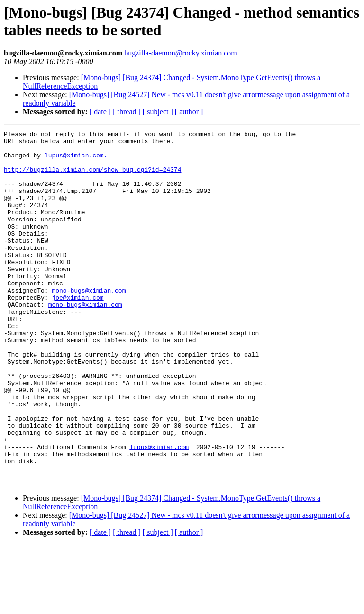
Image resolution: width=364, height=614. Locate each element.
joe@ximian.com (77, 331)
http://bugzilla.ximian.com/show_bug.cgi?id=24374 (92, 178)
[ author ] (189, 112)
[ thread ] (127, 112)
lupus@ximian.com (159, 511)
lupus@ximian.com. (76, 161)
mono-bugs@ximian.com (89, 323)
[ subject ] (158, 112)
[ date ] (100, 112)
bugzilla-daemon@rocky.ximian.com (181, 53)
